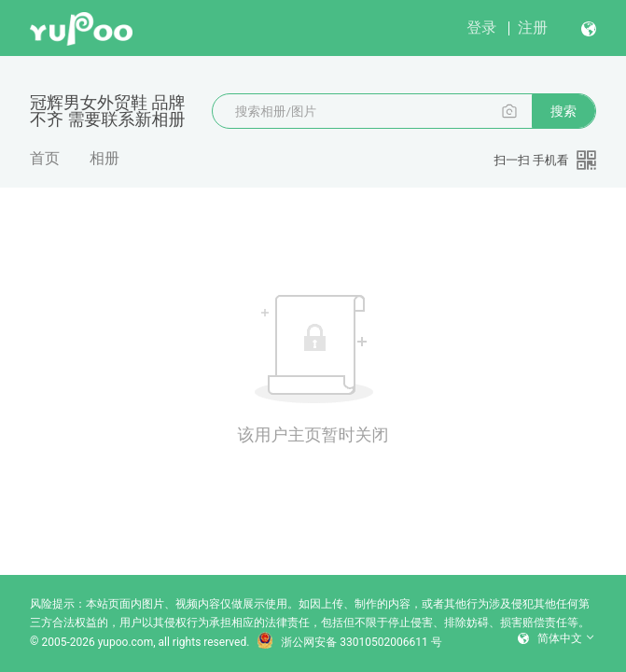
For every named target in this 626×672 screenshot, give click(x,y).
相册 (104, 158)
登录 (481, 28)
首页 (45, 158)
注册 (533, 28)
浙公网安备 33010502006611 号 (349, 642)
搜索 (563, 111)
